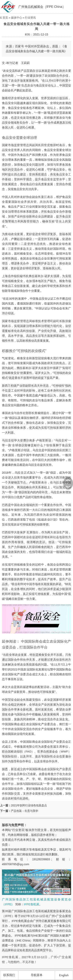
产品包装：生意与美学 (25, 811)
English (64, 975)
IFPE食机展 (32, 904)
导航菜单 (37, 975)
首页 (5, 18)
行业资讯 (30, 18)
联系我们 (9, 975)
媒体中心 (17, 18)
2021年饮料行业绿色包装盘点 (29, 805)
